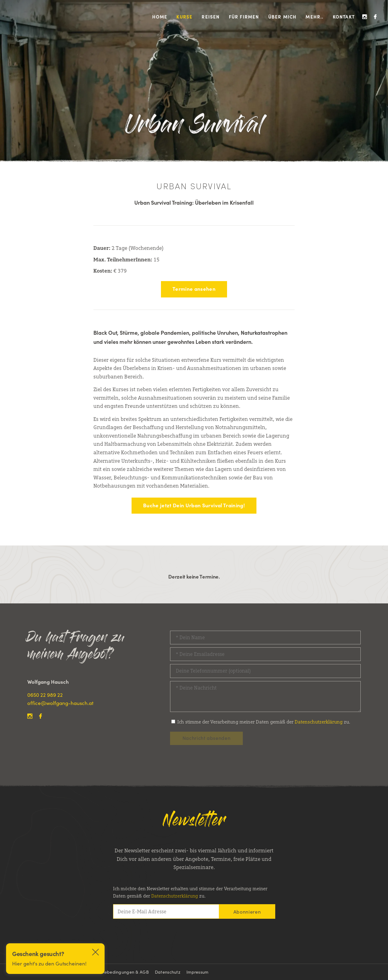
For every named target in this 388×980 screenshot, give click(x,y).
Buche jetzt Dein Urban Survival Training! (194, 505)
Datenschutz (168, 972)
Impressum (197, 972)
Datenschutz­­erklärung (175, 896)
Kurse (184, 17)
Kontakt (344, 17)
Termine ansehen (194, 289)
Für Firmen (244, 17)
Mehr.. (314, 17)
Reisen (211, 17)
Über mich (283, 17)
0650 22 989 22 (45, 695)
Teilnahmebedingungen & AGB (118, 972)
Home (160, 17)
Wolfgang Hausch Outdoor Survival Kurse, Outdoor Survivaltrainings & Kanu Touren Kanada (32, 17)
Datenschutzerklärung (319, 722)
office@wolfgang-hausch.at (60, 703)
